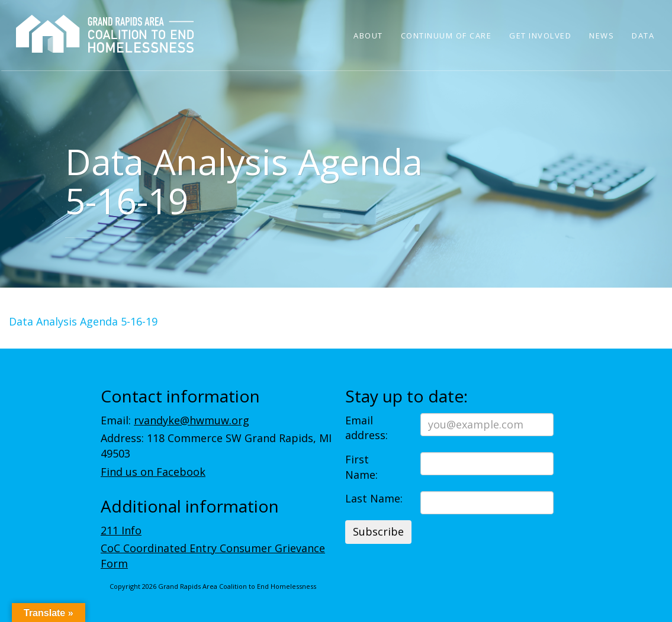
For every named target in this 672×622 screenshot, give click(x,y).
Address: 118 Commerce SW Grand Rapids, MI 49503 (216, 446)
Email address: (366, 428)
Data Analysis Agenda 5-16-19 (83, 321)
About (368, 36)
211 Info (121, 530)
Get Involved (540, 36)
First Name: (361, 467)
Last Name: (374, 498)
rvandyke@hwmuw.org (192, 420)
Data (643, 36)
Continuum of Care (446, 36)
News (602, 36)
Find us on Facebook (153, 472)
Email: (175, 420)
